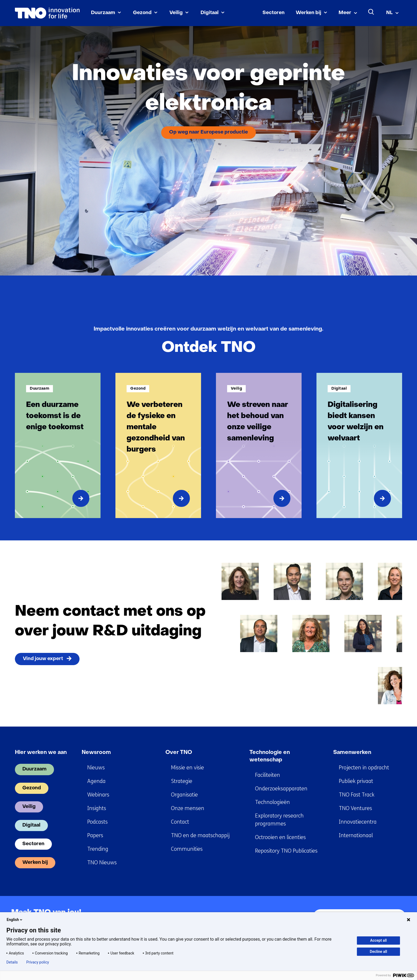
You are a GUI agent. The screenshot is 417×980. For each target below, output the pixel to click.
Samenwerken (352, 753)
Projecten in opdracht (364, 768)
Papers (95, 835)
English (15, 920)
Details (12, 962)
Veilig (176, 13)
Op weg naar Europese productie (208, 132)
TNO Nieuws (102, 863)
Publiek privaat (356, 781)
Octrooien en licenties (280, 837)
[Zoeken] (371, 12)
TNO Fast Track (357, 795)
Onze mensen (188, 808)
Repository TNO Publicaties (286, 851)
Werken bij (308, 13)
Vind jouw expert (43, 659)
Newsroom (96, 753)
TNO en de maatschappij (200, 835)
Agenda (96, 781)
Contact (180, 822)
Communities (187, 849)
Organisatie (184, 795)
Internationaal (356, 835)
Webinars (98, 795)
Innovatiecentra (358, 822)
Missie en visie (187, 768)
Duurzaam (103, 13)
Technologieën (272, 802)
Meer (345, 13)
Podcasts (97, 822)
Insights (97, 808)
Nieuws (96, 768)
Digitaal (210, 13)
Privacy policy (38, 962)
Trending (98, 849)
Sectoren (274, 13)
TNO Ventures (355, 808)
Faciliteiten (268, 775)
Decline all (379, 952)
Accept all (378, 940)
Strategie (182, 781)
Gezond (142, 13)
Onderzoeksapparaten (281, 789)
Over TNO (179, 753)
